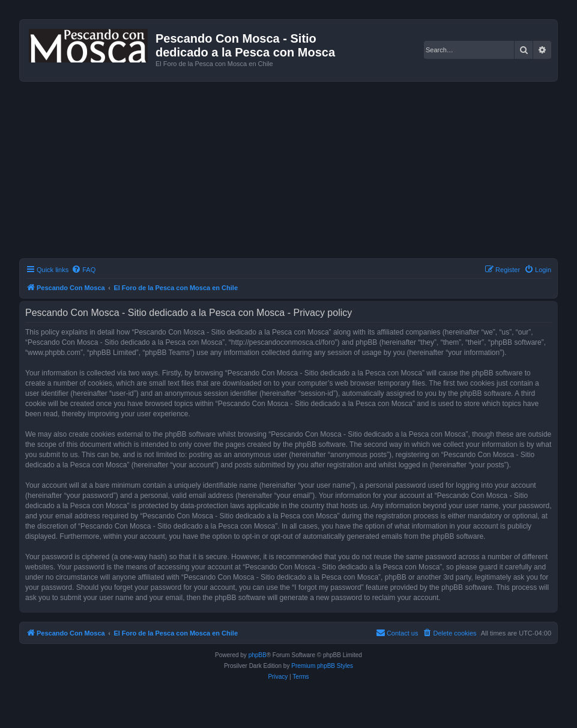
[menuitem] (83, 270)
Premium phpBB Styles (322, 666)
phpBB (258, 655)
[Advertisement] (298, 172)
